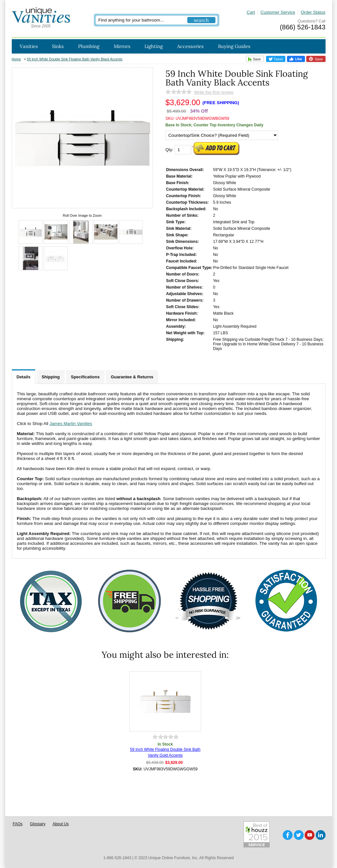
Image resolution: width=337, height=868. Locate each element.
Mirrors (122, 46)
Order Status (313, 12)
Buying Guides (234, 46)
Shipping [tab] (51, 377)
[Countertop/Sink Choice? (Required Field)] (222, 135)
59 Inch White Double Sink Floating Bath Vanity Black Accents (75, 59)
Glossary (38, 824)
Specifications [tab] (85, 377)
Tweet (276, 59)
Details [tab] (24, 377)
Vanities (29, 46)
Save (253, 59)
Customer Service (278, 12)
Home (16, 59)
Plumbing (89, 46)
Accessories (190, 46)
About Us (61, 824)
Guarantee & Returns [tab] (132, 377)
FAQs (18, 824)
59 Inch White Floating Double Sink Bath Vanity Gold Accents (165, 752)
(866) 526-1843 (303, 27)
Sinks (58, 46)
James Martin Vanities (71, 424)
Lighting (154, 46)
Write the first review (214, 92)
